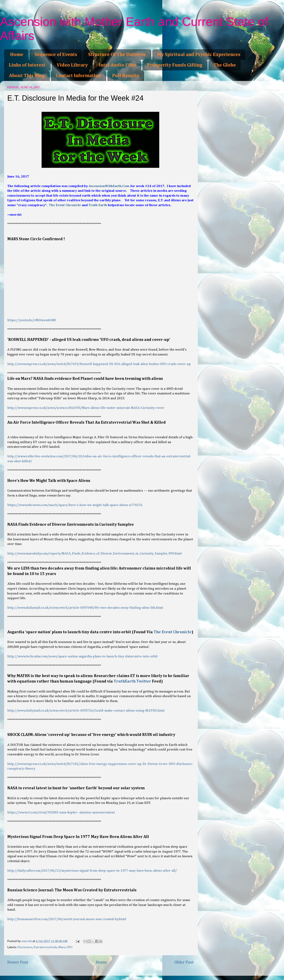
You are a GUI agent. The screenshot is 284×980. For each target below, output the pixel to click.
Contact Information (78, 76)
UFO (69, 947)
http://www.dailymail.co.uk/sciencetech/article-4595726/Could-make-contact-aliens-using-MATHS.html (86, 711)
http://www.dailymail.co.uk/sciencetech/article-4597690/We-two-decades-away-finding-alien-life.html (85, 608)
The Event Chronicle (65, 205)
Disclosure (25, 947)
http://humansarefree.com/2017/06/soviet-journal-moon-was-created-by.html (67, 919)
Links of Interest (27, 65)
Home (17, 55)
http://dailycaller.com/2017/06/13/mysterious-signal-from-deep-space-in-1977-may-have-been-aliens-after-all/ (92, 871)
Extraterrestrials (45, 947)
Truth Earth (98, 205)
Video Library (72, 65)
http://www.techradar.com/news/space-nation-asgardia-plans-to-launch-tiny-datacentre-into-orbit (82, 656)
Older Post (184, 962)
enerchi (27, 941)
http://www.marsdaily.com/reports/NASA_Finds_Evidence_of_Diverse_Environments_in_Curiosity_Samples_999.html (94, 554)
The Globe (225, 65)
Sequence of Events (56, 55)
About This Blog (27, 76)
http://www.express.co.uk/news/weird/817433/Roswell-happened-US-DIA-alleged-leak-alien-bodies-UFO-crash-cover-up (99, 364)
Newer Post (18, 962)
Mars (62, 947)
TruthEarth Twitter (132, 681)
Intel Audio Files (118, 65)
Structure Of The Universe (117, 55)
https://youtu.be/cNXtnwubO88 (31, 320)
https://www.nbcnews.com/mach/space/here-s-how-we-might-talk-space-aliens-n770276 (75, 505)
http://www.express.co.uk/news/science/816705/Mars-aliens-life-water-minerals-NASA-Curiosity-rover (86, 408)
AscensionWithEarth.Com (109, 186)
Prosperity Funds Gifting (175, 65)
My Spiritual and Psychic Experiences (199, 55)
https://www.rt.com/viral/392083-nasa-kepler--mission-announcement (61, 813)
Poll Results (126, 76)
